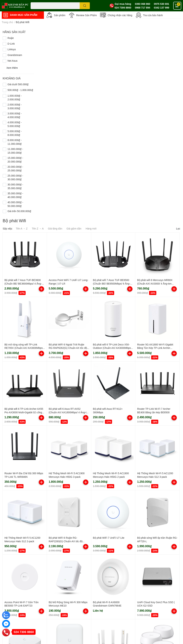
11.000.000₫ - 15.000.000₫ (15, 151)
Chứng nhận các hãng (120, 15)
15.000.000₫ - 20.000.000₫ (15, 160)
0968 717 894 (143, 8)
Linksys (12, 49)
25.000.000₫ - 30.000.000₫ (15, 177)
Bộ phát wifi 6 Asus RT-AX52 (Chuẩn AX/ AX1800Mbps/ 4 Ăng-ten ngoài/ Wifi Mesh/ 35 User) (69, 412)
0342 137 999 (161, 8)
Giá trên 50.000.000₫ (19, 211)
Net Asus (12, 61)
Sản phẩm (60, 15)
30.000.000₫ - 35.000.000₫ (15, 186)
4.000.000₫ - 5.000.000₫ (15, 124)
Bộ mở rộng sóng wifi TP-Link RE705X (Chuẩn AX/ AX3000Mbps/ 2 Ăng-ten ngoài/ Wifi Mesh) (24, 348)
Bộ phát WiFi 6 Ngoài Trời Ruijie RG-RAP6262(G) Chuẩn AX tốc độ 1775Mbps (68, 348)
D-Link (11, 44)
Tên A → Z (22, 228)
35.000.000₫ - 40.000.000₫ (15, 195)
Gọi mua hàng (123, 4)
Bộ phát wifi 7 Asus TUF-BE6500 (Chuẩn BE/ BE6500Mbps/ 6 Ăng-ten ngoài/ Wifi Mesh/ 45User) (112, 283)
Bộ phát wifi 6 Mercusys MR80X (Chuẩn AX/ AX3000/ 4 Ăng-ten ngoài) (155, 283)
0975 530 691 (161, 4)
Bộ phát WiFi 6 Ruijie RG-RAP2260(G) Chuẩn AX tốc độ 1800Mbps (66, 541)
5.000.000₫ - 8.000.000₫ (15, 133)
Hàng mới (91, 228)
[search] (85, 6)
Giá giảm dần (74, 228)
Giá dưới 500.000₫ (18, 84)
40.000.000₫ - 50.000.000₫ (15, 204)
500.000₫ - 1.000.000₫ (20, 90)
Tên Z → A (38, 228)
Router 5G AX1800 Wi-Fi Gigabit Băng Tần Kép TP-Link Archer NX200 (155, 348)
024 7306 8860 (123, 8)
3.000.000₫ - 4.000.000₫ (15, 115)
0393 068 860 (143, 4)
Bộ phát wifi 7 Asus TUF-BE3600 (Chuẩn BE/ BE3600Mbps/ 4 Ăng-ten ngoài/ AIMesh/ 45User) (23, 283)
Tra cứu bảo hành (153, 15)
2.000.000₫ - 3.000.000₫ (15, 106)
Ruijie (11, 38)
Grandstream (15, 55)
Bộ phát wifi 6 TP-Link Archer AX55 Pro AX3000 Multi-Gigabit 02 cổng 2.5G (24, 412)
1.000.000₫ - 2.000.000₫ (15, 98)
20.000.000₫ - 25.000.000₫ (15, 169)
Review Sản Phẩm (87, 15)
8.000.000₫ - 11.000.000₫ (15, 142)
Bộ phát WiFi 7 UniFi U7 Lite (109, 538)
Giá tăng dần (55, 228)
